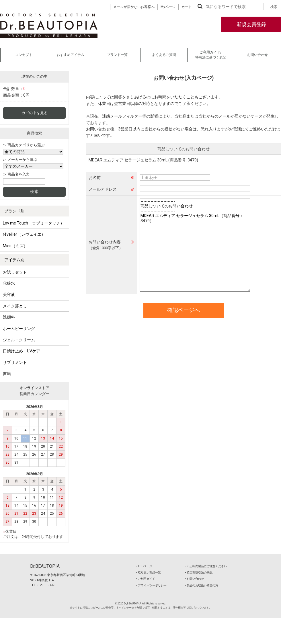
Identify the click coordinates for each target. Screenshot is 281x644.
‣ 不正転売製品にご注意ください (206, 566)
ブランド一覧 (117, 55)
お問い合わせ (257, 55)
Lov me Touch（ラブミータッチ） (34, 223)
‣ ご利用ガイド (146, 579)
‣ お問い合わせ (194, 579)
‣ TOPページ (144, 566)
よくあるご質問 (164, 55)
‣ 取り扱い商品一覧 (149, 572)
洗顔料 (9, 317)
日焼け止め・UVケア (22, 351)
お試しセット (15, 272)
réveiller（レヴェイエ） (24, 234)
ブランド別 (14, 211)
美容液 (9, 294)
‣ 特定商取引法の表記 (199, 572)
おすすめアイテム (71, 55)
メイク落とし (15, 306)
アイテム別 (14, 260)
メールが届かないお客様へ (134, 7)
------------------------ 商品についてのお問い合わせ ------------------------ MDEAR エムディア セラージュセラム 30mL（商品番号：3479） (195, 245)
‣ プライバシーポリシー (151, 585)
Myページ (168, 7)
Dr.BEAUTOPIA (45, 566)
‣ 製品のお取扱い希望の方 (202, 585)
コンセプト (24, 55)
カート (187, 7)
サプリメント (15, 362)
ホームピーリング (19, 329)
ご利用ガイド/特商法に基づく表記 (211, 55)
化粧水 (9, 283)
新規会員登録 (251, 24)
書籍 (7, 374)
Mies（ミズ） (15, 246)
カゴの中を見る (35, 113)
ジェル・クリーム (19, 340)
